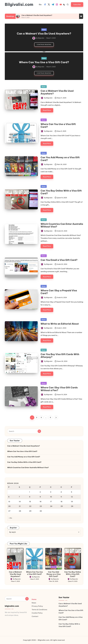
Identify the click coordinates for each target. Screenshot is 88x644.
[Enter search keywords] (25, 431)
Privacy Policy (37, 606)
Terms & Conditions (39, 610)
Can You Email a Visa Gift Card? (59, 260)
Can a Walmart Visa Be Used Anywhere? (37, 15)
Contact (35, 616)
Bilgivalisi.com (19, 4)
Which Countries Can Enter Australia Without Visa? (62, 225)
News (44, 30)
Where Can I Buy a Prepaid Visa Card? (59, 292)
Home (34, 599)
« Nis (10, 518)
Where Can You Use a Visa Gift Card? (44, 62)
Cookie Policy (37, 613)
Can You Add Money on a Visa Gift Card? (60, 159)
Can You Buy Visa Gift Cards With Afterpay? (60, 356)
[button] (77, 4)
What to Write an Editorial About (60, 324)
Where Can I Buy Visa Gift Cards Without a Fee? (59, 389)
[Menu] (40, 4)
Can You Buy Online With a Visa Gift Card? (61, 192)
